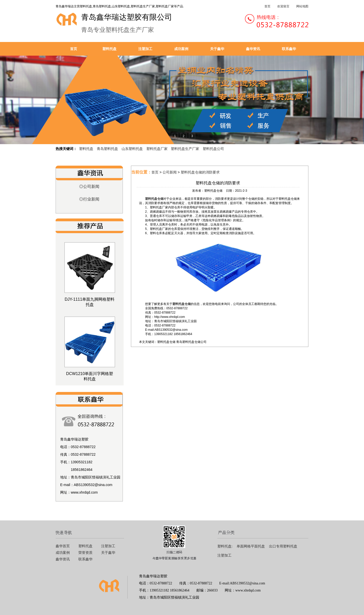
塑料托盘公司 (213, 149)
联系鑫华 (289, 49)
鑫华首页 (63, 546)
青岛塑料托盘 (107, 149)
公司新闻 (170, 172)
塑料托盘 (109, 49)
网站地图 (302, 6)
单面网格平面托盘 (251, 546)
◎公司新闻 (89, 186)
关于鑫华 (217, 49)
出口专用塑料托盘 (283, 546)
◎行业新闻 (89, 199)
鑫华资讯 (253, 49)
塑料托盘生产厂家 (185, 149)
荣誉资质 (85, 553)
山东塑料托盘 (132, 149)
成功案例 (181, 49)
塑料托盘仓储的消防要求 (200, 172)
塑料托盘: (225, 546)
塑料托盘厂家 (157, 149)
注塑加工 (145, 49)
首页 (267, 6)
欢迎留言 (283, 6)
